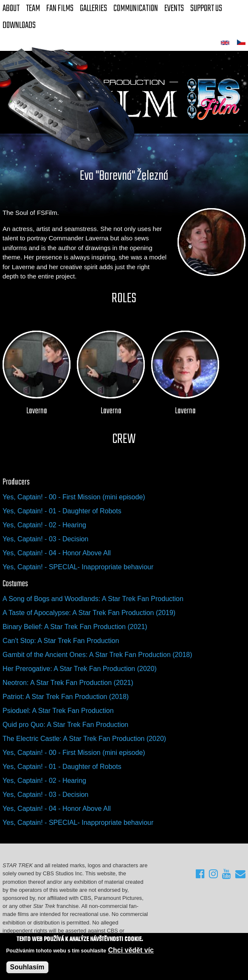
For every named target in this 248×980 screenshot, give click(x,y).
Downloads (19, 25)
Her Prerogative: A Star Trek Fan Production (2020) (80, 669)
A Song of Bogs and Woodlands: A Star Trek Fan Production (93, 599)
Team (33, 8)
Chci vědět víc (131, 950)
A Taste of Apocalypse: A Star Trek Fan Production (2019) (89, 613)
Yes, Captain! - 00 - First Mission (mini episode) (74, 497)
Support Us (206, 8)
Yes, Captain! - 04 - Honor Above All (57, 553)
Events (174, 8)
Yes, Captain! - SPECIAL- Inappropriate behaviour (78, 567)
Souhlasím (27, 967)
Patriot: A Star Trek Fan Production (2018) (66, 697)
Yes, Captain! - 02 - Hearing (44, 525)
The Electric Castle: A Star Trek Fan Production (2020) (84, 739)
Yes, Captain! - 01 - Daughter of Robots (62, 511)
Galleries (93, 8)
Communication (136, 8)
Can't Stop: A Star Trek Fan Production (61, 641)
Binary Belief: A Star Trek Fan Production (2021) (75, 627)
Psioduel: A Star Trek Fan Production (58, 711)
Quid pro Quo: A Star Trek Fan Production (65, 725)
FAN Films (60, 8)
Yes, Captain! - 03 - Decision (45, 539)
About (11, 8)
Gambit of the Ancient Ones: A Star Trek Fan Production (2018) (97, 655)
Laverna (37, 411)
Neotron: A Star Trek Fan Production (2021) (68, 683)
